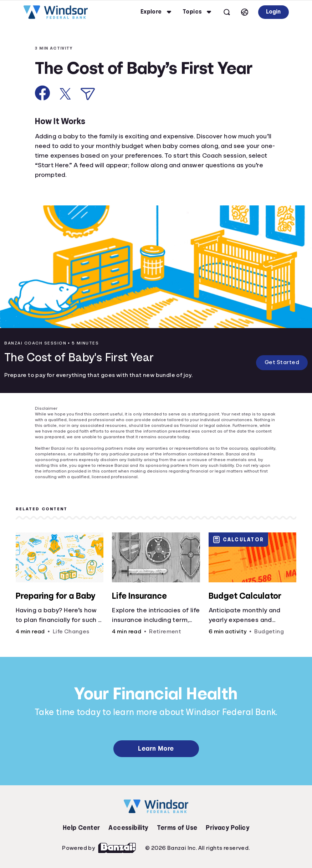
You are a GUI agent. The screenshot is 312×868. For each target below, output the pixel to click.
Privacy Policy (227, 828)
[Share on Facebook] (43, 93)
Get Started (282, 362)
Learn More (156, 749)
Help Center (81, 828)
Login (273, 12)
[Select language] (245, 12)
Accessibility (128, 828)
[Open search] (227, 12)
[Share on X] (65, 94)
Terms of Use (177, 828)
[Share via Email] (88, 94)
